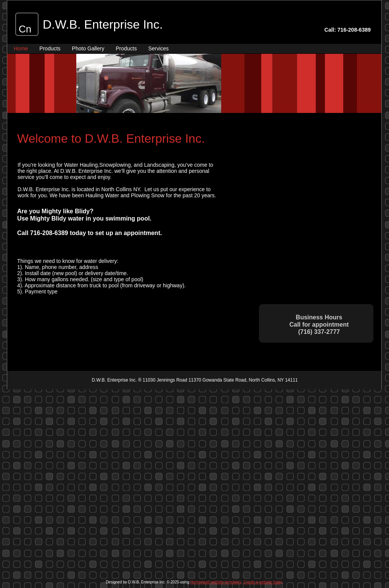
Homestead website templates (216, 582)
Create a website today (263, 582)
